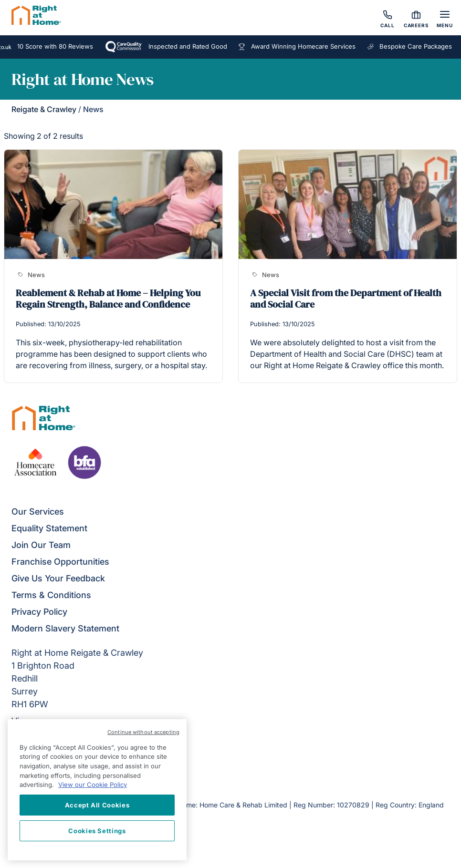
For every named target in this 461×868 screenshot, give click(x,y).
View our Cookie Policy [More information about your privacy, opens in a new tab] (93, 785)
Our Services (38, 511)
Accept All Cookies (97, 805)
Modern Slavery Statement (65, 628)
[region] (97, 790)
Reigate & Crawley (44, 109)
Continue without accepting (143, 732)
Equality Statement (49, 528)
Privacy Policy (39, 612)
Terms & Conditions (51, 595)
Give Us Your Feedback (58, 578)
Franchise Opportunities (60, 562)
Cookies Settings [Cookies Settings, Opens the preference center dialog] (97, 831)
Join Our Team (41, 545)
